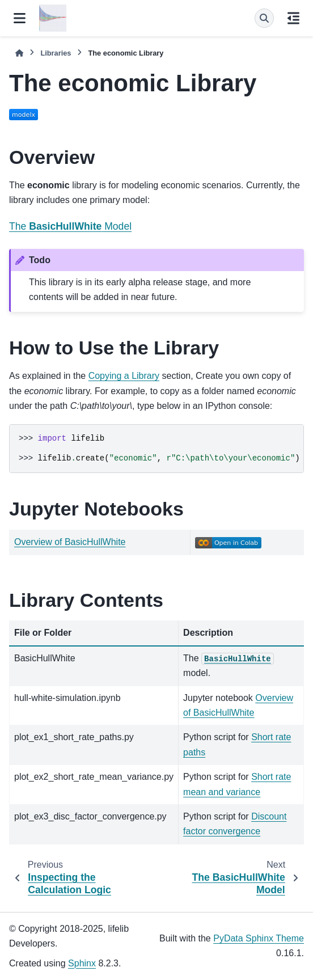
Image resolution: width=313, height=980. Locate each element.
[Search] (264, 18)
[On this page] (293, 18)
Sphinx (82, 963)
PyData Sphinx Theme (259, 938)
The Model (70, 226)
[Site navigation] (20, 18)
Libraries (56, 53)
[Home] (19, 53)
